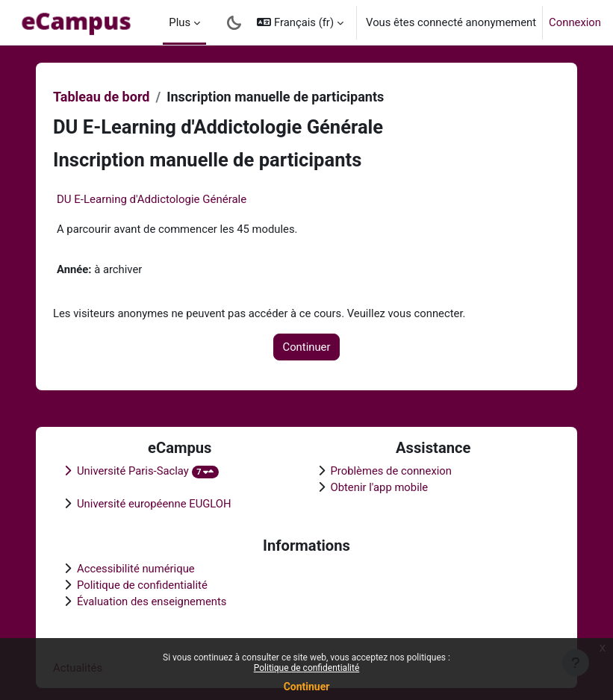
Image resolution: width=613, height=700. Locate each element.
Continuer (307, 687)
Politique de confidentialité (307, 668)
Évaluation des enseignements (152, 601)
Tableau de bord (101, 97)
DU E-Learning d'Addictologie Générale (152, 199)
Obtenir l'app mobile (380, 487)
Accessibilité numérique (136, 569)
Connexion (575, 22)
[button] (300, 22)
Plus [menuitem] (180, 22)
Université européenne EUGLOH (154, 504)
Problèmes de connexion (391, 471)
